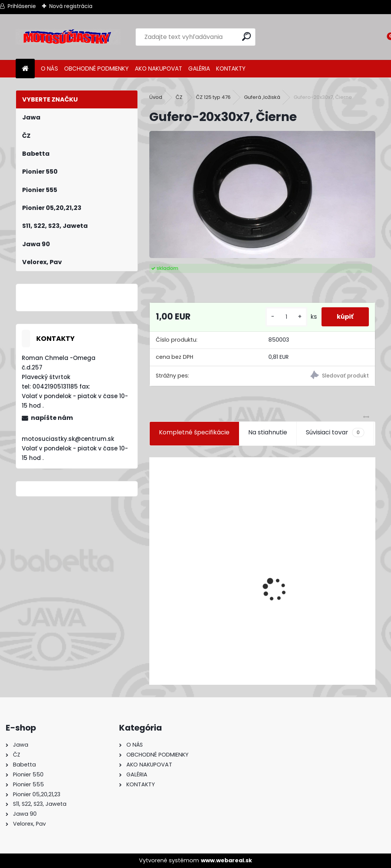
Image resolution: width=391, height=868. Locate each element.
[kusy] (286, 317)
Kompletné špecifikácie (194, 432)
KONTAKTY (231, 69)
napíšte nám (52, 418)
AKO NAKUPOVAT (158, 69)
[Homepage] (25, 69)
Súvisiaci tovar (335, 432)
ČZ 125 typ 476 (213, 97)
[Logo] (68, 37)
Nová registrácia (71, 6)
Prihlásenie (22, 6)
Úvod (156, 97)
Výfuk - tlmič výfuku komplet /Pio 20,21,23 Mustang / (232, 638)
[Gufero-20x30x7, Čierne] (262, 194)
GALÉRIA (199, 69)
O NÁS (49, 69)
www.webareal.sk (226, 860)
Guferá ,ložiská (262, 97)
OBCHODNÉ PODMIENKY (96, 69)
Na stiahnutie (268, 432)
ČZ (179, 97)
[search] (246, 36)
